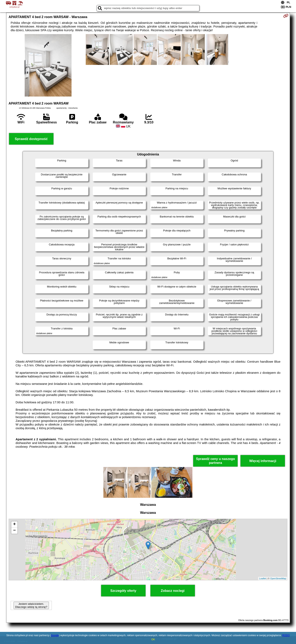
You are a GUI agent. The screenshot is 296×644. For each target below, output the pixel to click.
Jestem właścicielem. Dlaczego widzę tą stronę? (31, 605)
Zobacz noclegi (173, 591)
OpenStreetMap (278, 578)
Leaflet (263, 578)
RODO (286, 635)
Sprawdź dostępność (31, 139)
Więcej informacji (263, 461)
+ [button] (14, 524)
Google (55, 635)
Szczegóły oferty (123, 591)
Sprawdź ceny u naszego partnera (215, 461)
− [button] (14, 531)
